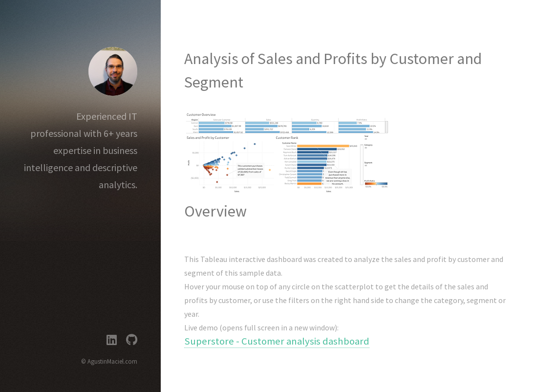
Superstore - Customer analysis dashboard (277, 341)
